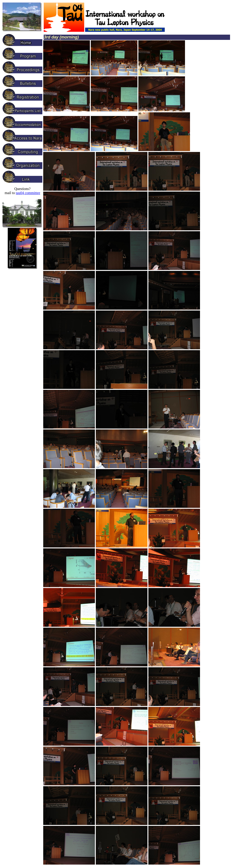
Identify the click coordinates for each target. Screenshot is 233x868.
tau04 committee (28, 193)
